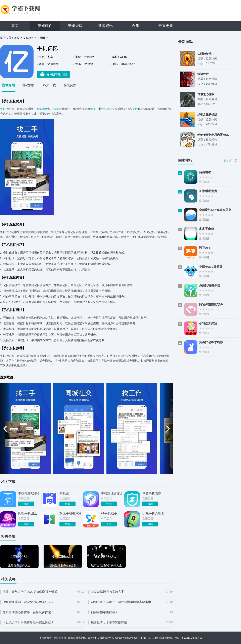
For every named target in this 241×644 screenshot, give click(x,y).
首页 (15, 26)
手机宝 (64, 493)
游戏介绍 (8, 85)
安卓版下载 (54, 74)
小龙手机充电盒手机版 (153, 513)
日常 (53, 109)
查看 (26, 504)
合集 (136, 26)
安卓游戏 (75, 26)
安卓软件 (45, 26)
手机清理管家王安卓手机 (111, 493)
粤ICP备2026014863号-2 (188, 638)
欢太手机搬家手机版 (70, 513)
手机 (3, 109)
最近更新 (166, 26)
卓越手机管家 (152, 493)
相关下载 (49, 85)
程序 (93, 109)
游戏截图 (29, 85)
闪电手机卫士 (28, 513)
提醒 (45, 109)
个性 (135, 109)
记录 (59, 109)
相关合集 (70, 85)
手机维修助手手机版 (29, 493)
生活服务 (43, 38)
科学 (107, 109)
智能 (39, 109)
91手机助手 (109, 513)
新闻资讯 (105, 26)
